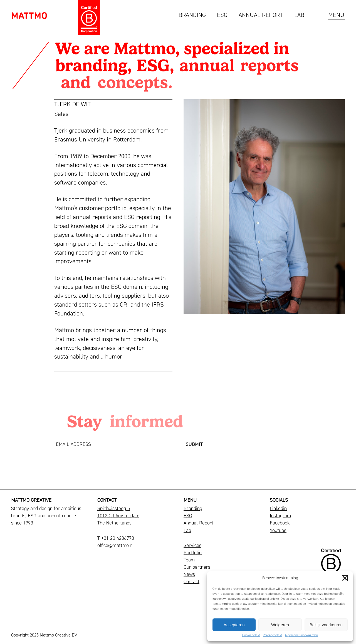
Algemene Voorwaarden (301, 635)
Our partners (197, 567)
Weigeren (280, 625)
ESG (222, 15)
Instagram (280, 516)
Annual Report (261, 15)
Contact (191, 582)
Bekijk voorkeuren (326, 625)
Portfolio (193, 553)
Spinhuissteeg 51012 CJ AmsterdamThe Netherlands (118, 516)
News (189, 575)
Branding (192, 15)
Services (192, 546)
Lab (299, 15)
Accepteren (234, 625)
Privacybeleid (272, 635)
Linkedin (278, 509)
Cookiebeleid (251, 635)
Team (189, 560)
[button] (345, 578)
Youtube (278, 531)
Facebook (280, 523)
